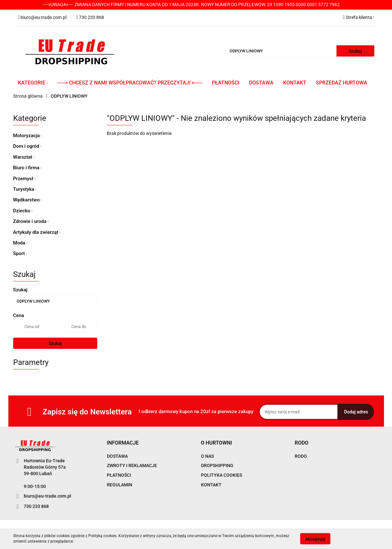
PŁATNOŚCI (226, 83)
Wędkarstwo (28, 200)
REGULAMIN (120, 485)
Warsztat (24, 157)
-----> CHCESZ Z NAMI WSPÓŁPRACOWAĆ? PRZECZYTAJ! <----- (130, 83)
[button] (123, 443)
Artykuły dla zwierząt (37, 232)
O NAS (207, 456)
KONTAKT (295, 83)
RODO (301, 456)
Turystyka (25, 189)
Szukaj (55, 343)
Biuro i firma (27, 168)
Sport (20, 253)
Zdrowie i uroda (31, 221)
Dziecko (23, 211)
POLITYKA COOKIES (222, 475)
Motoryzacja (28, 136)
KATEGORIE (33, 83)
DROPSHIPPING (217, 465)
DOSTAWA (261, 83)
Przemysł (24, 179)
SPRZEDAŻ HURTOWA (342, 83)
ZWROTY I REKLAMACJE (132, 465)
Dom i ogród (27, 146)
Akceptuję (315, 539)
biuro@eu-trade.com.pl (48, 496)
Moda (20, 243)
